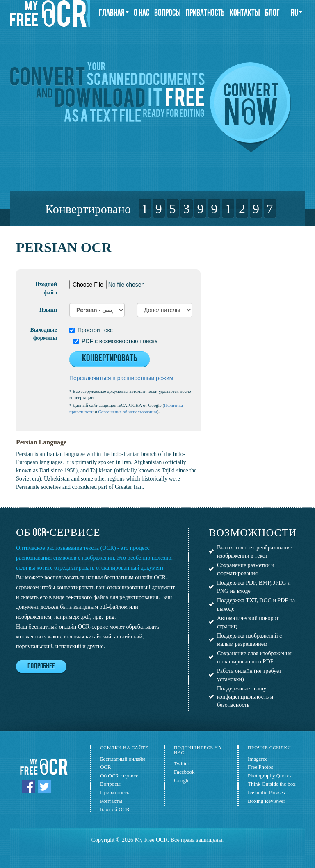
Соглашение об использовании (128, 412)
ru (297, 13)
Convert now (250, 107)
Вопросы (168, 13)
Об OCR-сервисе (119, 776)
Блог (272, 13)
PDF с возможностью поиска (116, 341)
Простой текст (92, 330)
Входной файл (46, 288)
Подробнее (41, 666)
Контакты (245, 13)
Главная (114, 13)
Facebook (184, 772)
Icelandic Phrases (266, 792)
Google (182, 780)
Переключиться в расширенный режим (121, 378)
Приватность (205, 13)
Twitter (181, 764)
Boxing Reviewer (266, 801)
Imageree (258, 759)
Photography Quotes (270, 776)
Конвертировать (110, 359)
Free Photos (260, 767)
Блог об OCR (115, 809)
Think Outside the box (272, 784)
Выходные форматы (43, 334)
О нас (142, 13)
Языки (48, 310)
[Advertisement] (264, 281)
